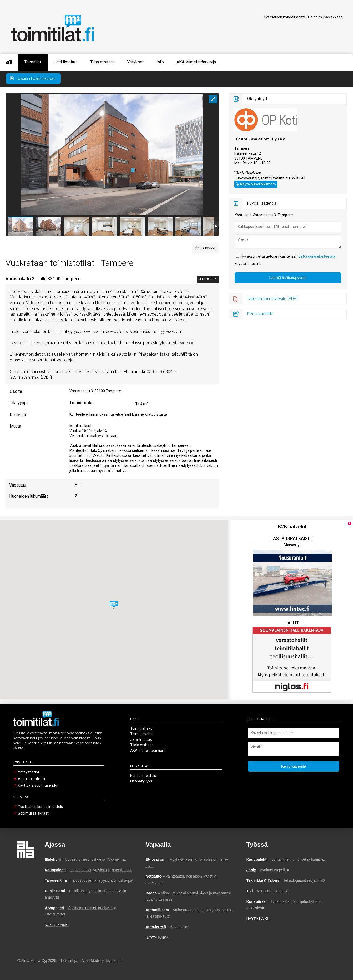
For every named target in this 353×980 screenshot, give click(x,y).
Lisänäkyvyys (141, 781)
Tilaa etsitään (102, 62)
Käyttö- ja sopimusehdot (38, 785)
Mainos (292, 545)
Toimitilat (33, 62)
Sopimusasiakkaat (327, 17)
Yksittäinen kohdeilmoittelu (286, 17)
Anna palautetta (31, 779)
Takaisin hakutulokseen (33, 79)
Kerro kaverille (260, 314)
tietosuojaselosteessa (317, 256)
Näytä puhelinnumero (258, 184)
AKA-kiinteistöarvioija (196, 62)
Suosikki (208, 248)
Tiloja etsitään (142, 745)
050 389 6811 (246, 183)
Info (160, 62)
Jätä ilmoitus (66, 62)
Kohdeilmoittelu (143, 776)
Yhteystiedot (29, 772)
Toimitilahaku (141, 728)
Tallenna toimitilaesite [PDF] (272, 299)
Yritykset (135, 62)
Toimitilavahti (141, 734)
